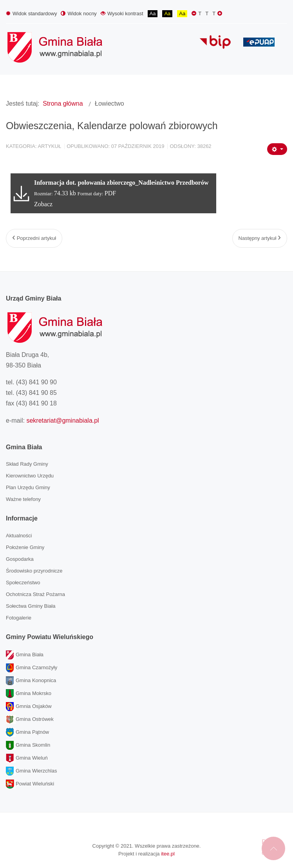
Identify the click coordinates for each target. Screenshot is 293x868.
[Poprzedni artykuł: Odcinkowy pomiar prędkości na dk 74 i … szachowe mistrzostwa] (34, 238)
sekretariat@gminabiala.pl (62, 420)
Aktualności (19, 536)
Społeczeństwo (23, 583)
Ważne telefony (23, 499)
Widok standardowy (31, 14)
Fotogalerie (19, 618)
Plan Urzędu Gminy (28, 487)
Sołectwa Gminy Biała (31, 606)
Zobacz (43, 204)
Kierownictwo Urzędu (30, 476)
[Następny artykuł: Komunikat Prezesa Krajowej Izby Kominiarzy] (260, 238)
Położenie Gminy (25, 547)
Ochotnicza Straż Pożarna (35, 594)
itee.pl (168, 854)
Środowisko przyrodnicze (34, 571)
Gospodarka (20, 559)
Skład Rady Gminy (27, 464)
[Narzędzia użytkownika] (277, 149)
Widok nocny (79, 14)
